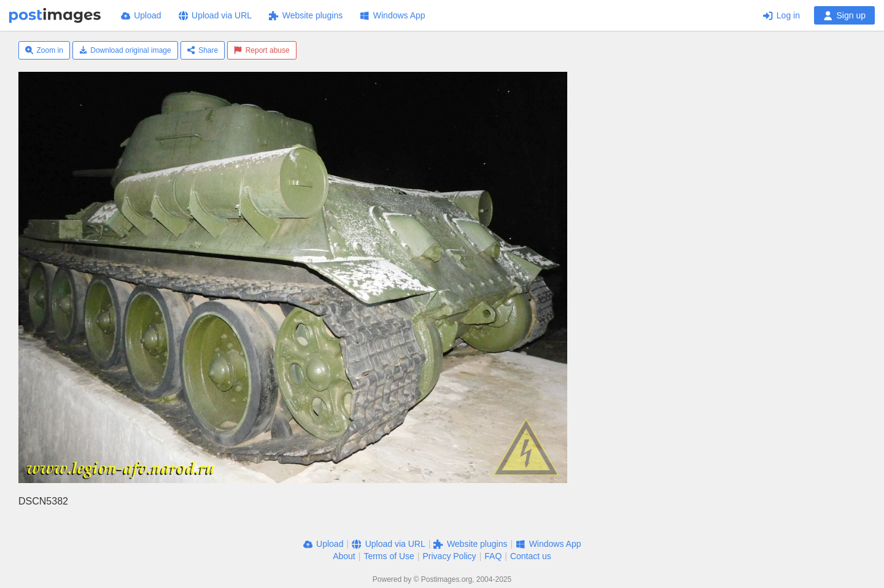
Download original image (125, 50)
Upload (141, 15)
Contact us (531, 556)
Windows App (392, 15)
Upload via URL (215, 15)
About (344, 556)
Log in (781, 15)
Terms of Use (389, 556)
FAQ (493, 556)
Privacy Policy (449, 556)
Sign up (844, 15)
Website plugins (306, 15)
